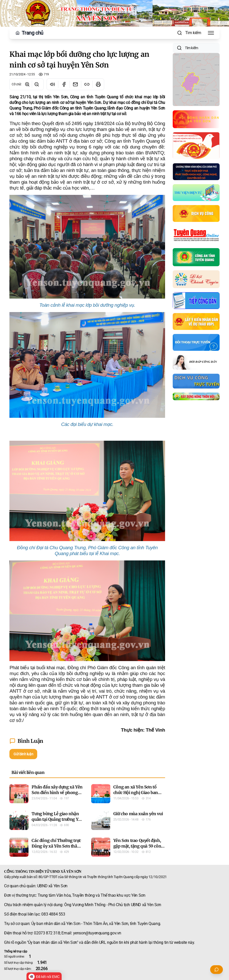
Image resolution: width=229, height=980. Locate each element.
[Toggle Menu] (211, 33)
